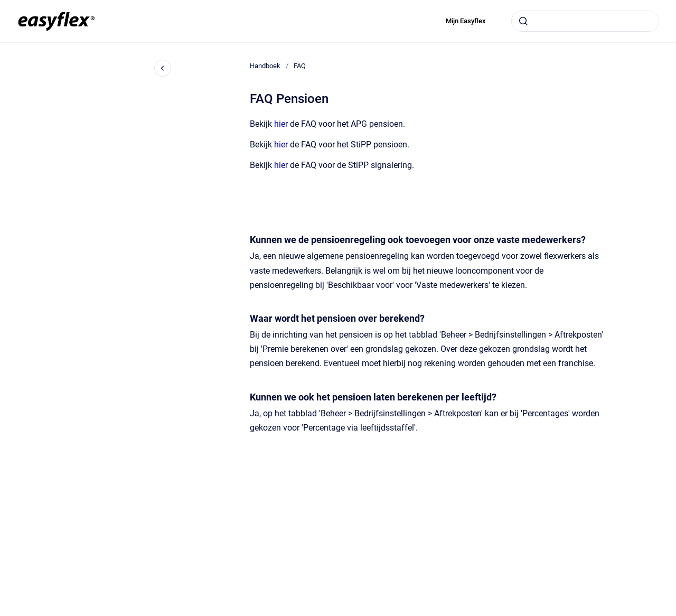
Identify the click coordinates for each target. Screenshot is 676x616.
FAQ (300, 66)
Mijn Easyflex (466, 21)
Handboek (265, 66)
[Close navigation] (163, 68)
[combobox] (585, 21)
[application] (673, 613)
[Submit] (523, 21)
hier (281, 124)
